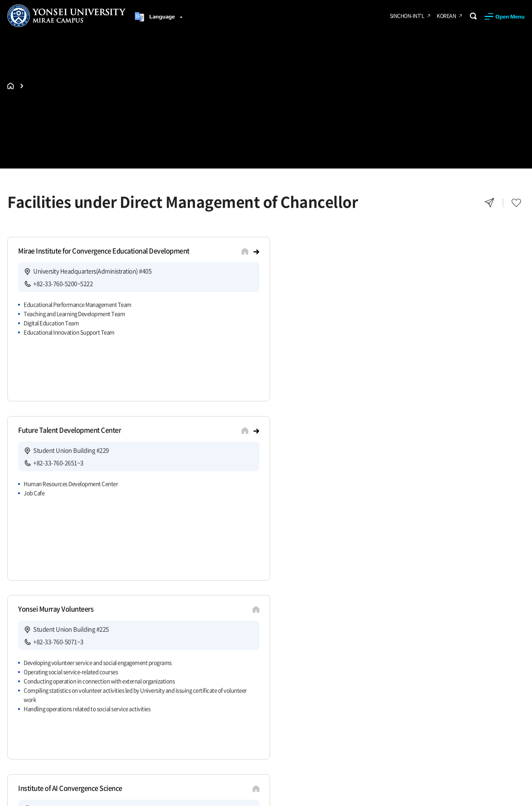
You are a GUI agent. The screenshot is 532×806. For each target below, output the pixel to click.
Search (473, 16)
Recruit (39, 651)
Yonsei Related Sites (377, 651)
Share (489, 203)
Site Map (74, 651)
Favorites (516, 203)
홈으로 (11, 86)
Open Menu (510, 16)
